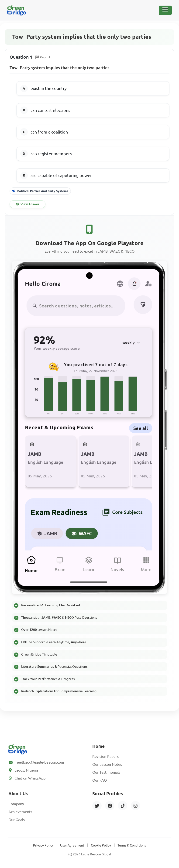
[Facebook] (110, 806)
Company (16, 804)
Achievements (20, 812)
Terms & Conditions (132, 845)
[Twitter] (97, 806)
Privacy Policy (43, 845)
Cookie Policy (101, 845)
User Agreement (72, 845)
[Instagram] (135, 806)
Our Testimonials (106, 772)
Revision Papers (105, 756)
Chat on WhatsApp (30, 778)
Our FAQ (100, 780)
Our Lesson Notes (107, 764)
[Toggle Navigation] (165, 10)
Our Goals (17, 820)
